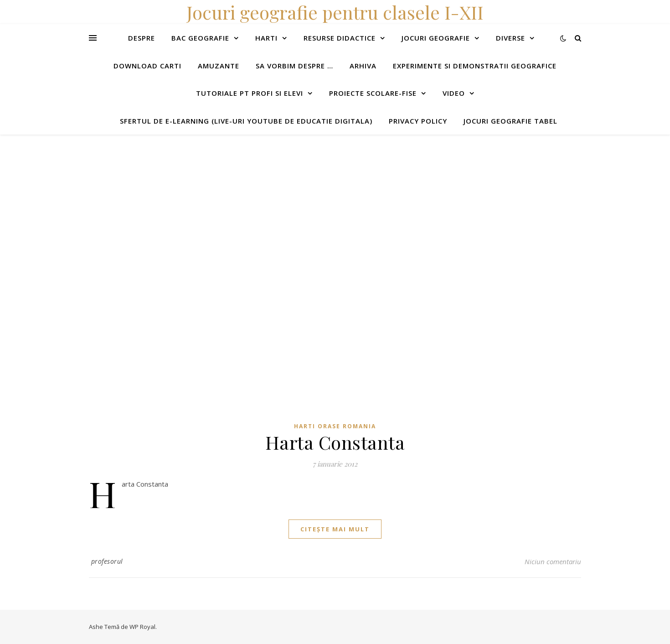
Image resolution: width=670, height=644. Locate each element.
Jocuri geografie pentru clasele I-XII (335, 12)
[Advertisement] (273, 198)
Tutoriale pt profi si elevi (250, 93)
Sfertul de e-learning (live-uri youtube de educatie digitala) (246, 121)
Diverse (510, 38)
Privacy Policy (418, 121)
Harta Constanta (335, 442)
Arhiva (363, 66)
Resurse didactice (340, 38)
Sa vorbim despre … (294, 66)
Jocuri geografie (436, 38)
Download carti (147, 66)
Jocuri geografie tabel (510, 121)
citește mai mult (335, 529)
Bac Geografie (200, 38)
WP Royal (142, 627)
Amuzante (219, 66)
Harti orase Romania (335, 426)
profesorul (107, 561)
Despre (142, 38)
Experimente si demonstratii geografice (475, 66)
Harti (266, 38)
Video (454, 93)
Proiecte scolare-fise (373, 93)
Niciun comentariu (553, 561)
